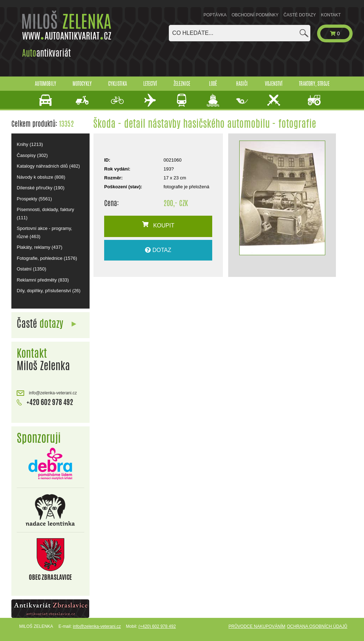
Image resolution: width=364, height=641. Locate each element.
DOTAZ (158, 250)
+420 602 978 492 (45, 401)
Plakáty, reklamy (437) (39, 247)
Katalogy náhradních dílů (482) (48, 166)
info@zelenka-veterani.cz (47, 393)
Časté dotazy (300, 15)
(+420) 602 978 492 (157, 626)
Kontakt (331, 15)
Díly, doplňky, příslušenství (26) (49, 291)
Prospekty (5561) (34, 199)
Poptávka (215, 15)
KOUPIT (158, 225)
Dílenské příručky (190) (41, 188)
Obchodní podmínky (255, 15)
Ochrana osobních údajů (317, 626)
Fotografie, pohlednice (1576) (47, 258)
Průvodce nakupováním (257, 626)
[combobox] (240, 33)
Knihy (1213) (30, 144)
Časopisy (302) (32, 155)
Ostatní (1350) (31, 269)
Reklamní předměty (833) (43, 280)
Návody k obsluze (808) (41, 177)
